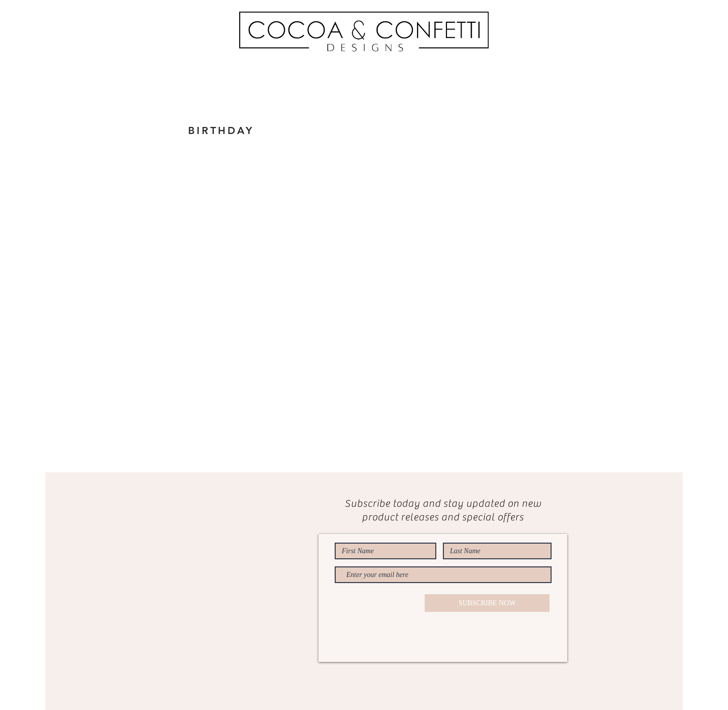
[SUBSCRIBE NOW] (487, 603)
